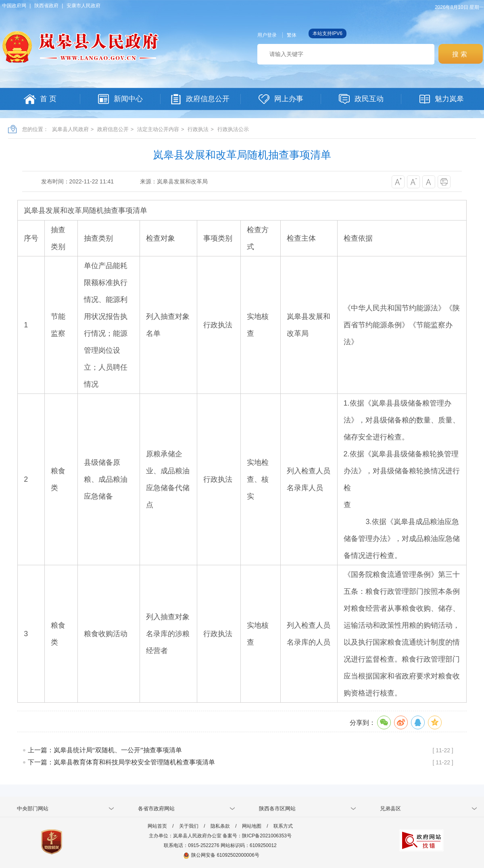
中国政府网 (14, 6)
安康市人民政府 (83, 6)
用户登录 (267, 35)
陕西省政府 (46, 6)
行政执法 (198, 129)
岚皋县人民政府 (70, 129)
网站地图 (252, 826)
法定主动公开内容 (158, 129)
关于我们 (189, 826)
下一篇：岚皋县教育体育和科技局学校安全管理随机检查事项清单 (121, 762)
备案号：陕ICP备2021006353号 (257, 836)
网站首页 (157, 826)
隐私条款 (220, 826)
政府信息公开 (113, 129)
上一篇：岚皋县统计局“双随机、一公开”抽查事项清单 (105, 750)
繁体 (292, 35)
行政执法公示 (233, 129)
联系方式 (283, 826)
